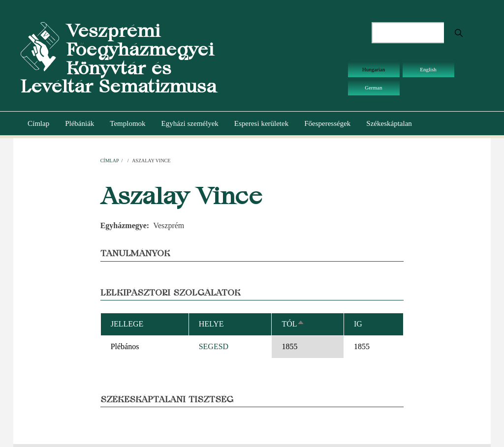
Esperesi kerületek (261, 123)
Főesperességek (327, 123)
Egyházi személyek (190, 123)
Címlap (38, 123)
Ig (358, 324)
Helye (211, 324)
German (373, 88)
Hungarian (374, 69)
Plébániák (79, 123)
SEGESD (214, 346)
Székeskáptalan (389, 123)
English (428, 69)
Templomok (127, 123)
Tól (293, 324)
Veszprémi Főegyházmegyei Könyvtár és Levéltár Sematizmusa (119, 59)
